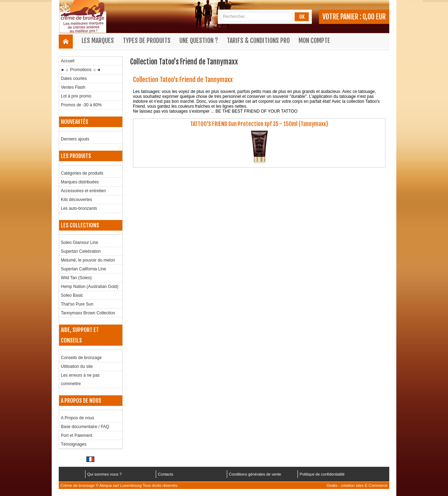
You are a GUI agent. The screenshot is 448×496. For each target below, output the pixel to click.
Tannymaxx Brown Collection (88, 313)
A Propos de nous (78, 418)
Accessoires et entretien (83, 191)
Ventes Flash (73, 87)
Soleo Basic (72, 295)
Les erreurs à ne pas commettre (80, 379)
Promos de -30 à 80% (81, 105)
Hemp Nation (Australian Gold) (89, 287)
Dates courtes (74, 79)
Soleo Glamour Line (79, 243)
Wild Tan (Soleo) (76, 278)
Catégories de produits (82, 173)
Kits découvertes (76, 200)
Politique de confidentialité (322, 474)
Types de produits (147, 40)
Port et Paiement (76, 435)
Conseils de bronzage (81, 358)
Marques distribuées (80, 182)
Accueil (68, 61)
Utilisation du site (77, 366)
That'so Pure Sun (77, 304)
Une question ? (199, 40)
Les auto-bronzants (79, 208)
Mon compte (314, 40)
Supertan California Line (84, 269)
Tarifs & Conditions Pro (258, 40)
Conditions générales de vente (255, 474)
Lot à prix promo (76, 96)
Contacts (165, 474)
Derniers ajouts (75, 139)
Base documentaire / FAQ (85, 427)
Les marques (98, 40)
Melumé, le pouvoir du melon (88, 260)
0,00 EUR (374, 17)
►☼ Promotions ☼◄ (81, 70)
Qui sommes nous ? (104, 474)
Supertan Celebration (81, 251)
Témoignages (74, 444)
